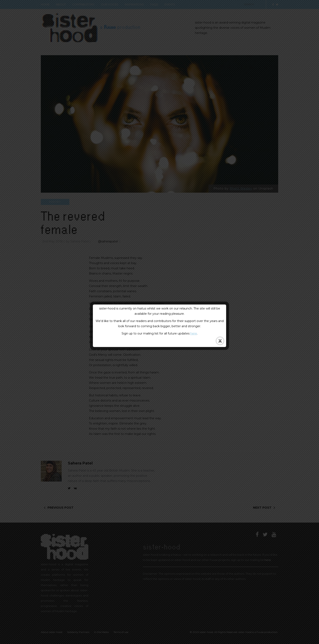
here (194, 333)
